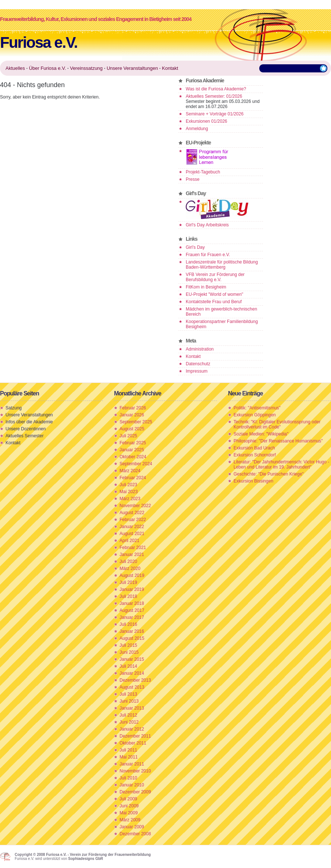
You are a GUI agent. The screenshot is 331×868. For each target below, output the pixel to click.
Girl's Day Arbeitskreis (207, 225)
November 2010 (135, 771)
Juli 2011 (128, 750)
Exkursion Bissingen (253, 481)
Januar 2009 (132, 827)
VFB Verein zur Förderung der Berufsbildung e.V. (215, 277)
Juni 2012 (129, 722)
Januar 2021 (132, 555)
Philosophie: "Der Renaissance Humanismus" (278, 441)
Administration (200, 349)
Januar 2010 (132, 785)
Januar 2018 (132, 603)
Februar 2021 (133, 548)
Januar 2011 (132, 764)
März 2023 (130, 499)
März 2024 (130, 471)
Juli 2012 (128, 715)
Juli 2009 (128, 799)
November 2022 (135, 506)
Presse (193, 179)
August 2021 (132, 534)
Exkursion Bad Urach (254, 448)
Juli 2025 (128, 436)
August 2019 (132, 575)
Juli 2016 (128, 624)
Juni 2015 (129, 652)
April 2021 (129, 541)
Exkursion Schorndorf (255, 455)
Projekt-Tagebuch (203, 172)
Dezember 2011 (135, 736)
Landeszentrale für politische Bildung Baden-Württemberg (222, 265)
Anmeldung (197, 129)
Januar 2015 (132, 659)
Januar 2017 (132, 617)
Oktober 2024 (133, 457)
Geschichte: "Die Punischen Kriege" (269, 474)
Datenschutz (198, 364)
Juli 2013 (128, 694)
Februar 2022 (133, 520)
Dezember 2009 (135, 792)
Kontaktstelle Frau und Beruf (214, 302)
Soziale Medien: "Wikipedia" (261, 434)
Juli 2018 (128, 596)
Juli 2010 (128, 778)
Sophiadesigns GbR (86, 859)
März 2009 (130, 820)
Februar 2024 (133, 478)
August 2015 (132, 638)
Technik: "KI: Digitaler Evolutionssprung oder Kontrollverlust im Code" (277, 424)
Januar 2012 (132, 729)
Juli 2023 (128, 485)
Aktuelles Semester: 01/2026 (214, 96)
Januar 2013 (132, 708)
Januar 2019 (132, 589)
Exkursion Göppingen (255, 415)
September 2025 (136, 422)
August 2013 (132, 687)
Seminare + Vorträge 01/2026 (215, 114)
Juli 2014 (128, 666)
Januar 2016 (132, 631)
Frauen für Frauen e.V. (208, 255)
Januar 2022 (132, 527)
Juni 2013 (129, 701)
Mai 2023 (129, 492)
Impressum (197, 371)
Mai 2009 (129, 813)
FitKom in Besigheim (206, 287)
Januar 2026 (132, 415)
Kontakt (193, 356)
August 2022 (132, 513)
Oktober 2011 (133, 743)
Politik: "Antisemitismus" (257, 408)
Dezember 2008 (135, 834)
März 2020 (130, 568)
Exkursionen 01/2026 (207, 121)
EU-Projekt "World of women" (214, 294)
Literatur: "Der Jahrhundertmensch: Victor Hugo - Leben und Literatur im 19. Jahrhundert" (281, 465)
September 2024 (136, 464)
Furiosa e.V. (39, 42)
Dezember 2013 (135, 680)
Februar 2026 (133, 408)
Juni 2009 (129, 806)
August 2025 (132, 429)
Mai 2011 (129, 757)
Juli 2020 (128, 562)
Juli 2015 (128, 645)
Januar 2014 (132, 673)
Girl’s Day (195, 247)
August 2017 (132, 610)
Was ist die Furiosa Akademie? (216, 89)
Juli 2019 (128, 582)
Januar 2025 (132, 450)
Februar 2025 (133, 443)
